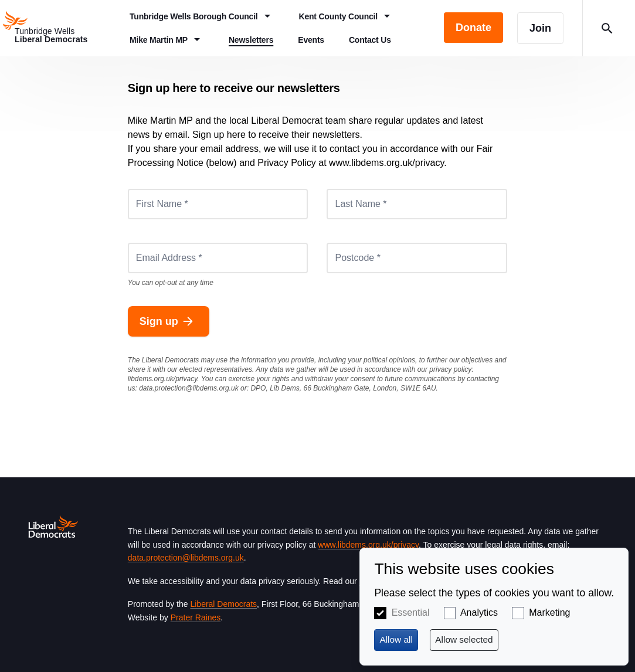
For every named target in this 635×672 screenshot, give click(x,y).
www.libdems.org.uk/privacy (368, 545)
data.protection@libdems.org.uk (189, 388)
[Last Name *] (417, 204)
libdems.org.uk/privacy (163, 379)
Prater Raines (196, 617)
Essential (411, 612)
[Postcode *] (417, 258)
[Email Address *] (218, 258)
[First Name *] (218, 204)
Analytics (479, 612)
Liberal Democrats (223, 604)
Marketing (549, 612)
